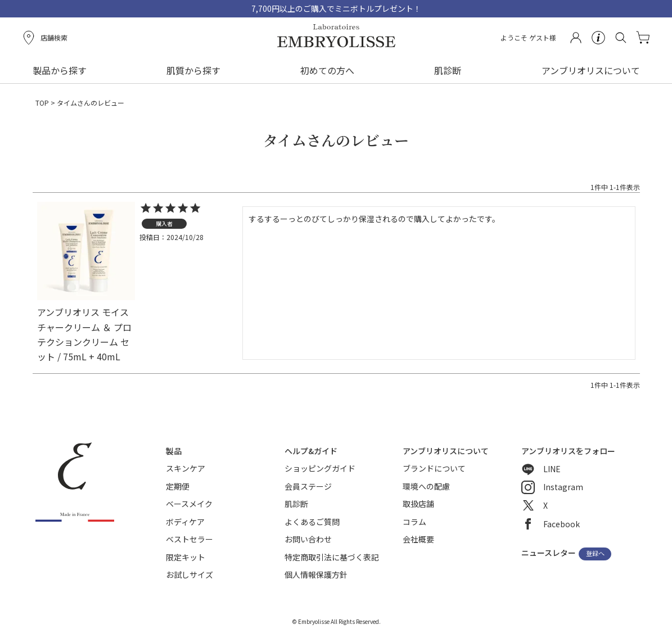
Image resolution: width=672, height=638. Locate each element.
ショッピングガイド (320, 468)
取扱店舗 (418, 504)
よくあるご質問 (312, 522)
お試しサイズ (190, 574)
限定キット (186, 557)
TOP (42, 103)
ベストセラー (190, 539)
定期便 (178, 486)
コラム (414, 522)
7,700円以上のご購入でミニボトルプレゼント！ (336, 8)
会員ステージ (308, 486)
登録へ (595, 554)
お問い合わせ (308, 539)
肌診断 (448, 70)
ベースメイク (189, 504)
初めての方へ (327, 70)
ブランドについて (434, 468)
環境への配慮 (426, 486)
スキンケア (186, 468)
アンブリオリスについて (591, 70)
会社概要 (418, 539)
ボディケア (185, 522)
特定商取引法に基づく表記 (332, 557)
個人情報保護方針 (316, 574)
